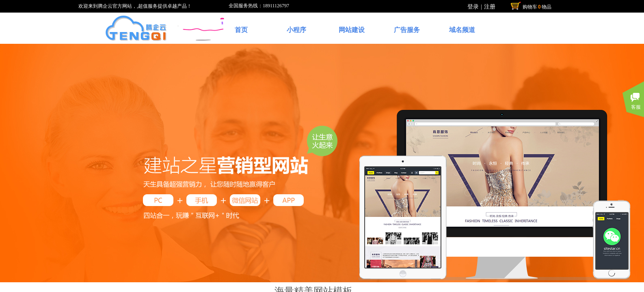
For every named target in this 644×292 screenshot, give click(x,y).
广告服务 (407, 30)
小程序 (296, 30)
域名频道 (462, 30)
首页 (241, 30)
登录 (473, 7)
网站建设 (352, 30)
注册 (490, 7)
